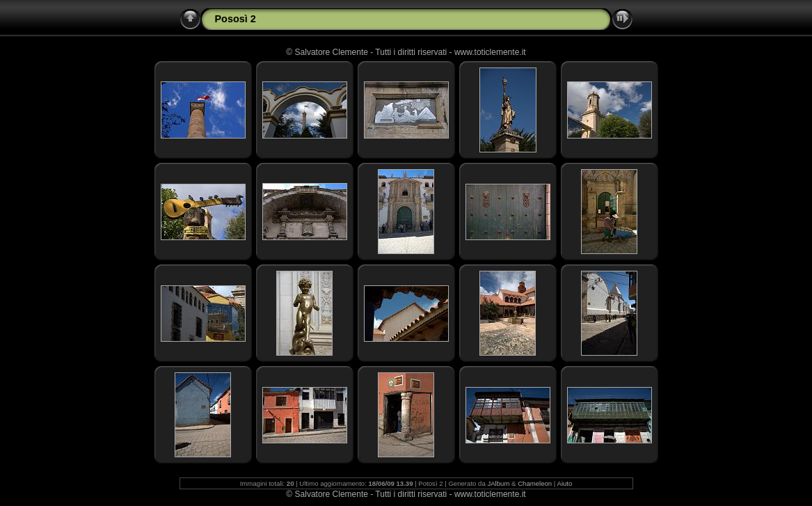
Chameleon (535, 483)
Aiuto (565, 483)
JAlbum (498, 483)
